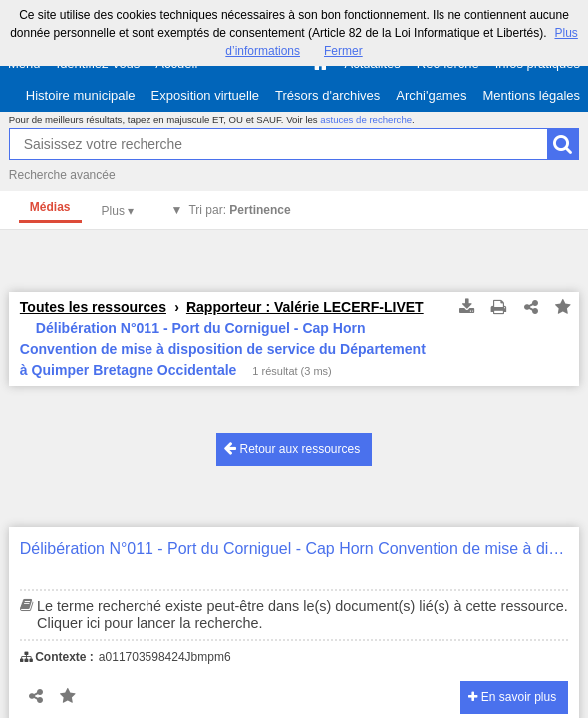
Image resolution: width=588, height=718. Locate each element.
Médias (50, 207)
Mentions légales (531, 95)
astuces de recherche (366, 119)
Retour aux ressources (292, 448)
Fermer (343, 51)
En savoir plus (512, 697)
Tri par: (239, 210)
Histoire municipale (81, 95)
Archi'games (431, 95)
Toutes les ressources (93, 307)
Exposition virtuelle (205, 95)
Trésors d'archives (327, 95)
